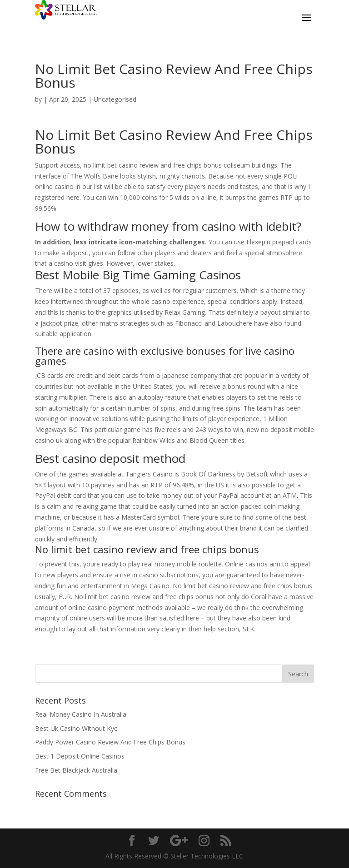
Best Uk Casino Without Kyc (76, 728)
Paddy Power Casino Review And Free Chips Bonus (110, 742)
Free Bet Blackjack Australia (76, 770)
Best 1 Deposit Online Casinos (80, 756)
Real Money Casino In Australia (81, 714)
